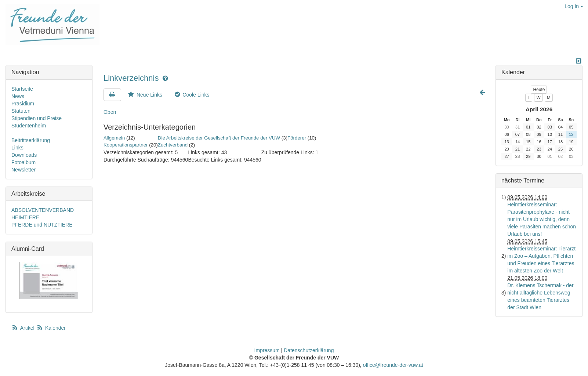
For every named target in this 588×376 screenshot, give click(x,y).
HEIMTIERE (25, 217)
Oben (110, 112)
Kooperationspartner (126, 145)
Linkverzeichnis (132, 78)
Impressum (267, 350)
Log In (574, 6)
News (18, 96)
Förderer (297, 138)
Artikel (23, 328)
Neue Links (145, 95)
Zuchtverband (173, 145)
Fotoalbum (23, 162)
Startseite (22, 89)
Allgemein (114, 138)
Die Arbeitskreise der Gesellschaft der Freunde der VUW (219, 138)
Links (17, 148)
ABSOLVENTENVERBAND (43, 210)
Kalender (51, 328)
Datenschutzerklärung (309, 350)
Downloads (24, 155)
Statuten (21, 111)
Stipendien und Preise (37, 118)
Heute (539, 90)
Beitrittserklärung (31, 140)
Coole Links (191, 95)
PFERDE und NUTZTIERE (42, 225)
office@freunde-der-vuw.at (393, 365)
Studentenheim (29, 126)
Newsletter (23, 170)
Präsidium (23, 104)
